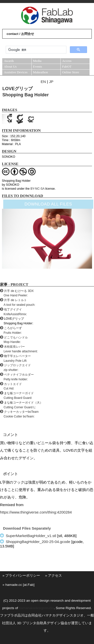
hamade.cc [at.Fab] (20, 585)
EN (43, 82)
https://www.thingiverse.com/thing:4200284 (36, 512)
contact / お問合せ (20, 34)
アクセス (55, 576)
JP (51, 82)
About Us (10, 66)
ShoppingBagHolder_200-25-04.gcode (38, 542)
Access (67, 61)
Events (38, 66)
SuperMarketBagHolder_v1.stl (31, 536)
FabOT (67, 66)
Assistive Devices (16, 72)
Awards (9, 61)
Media (37, 61)
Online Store (71, 72)
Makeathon (41, 72)
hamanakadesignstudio (36, 608)
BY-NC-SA (37, 189)
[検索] (35, 50)
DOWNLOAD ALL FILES (48, 204)
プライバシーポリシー (23, 576)
